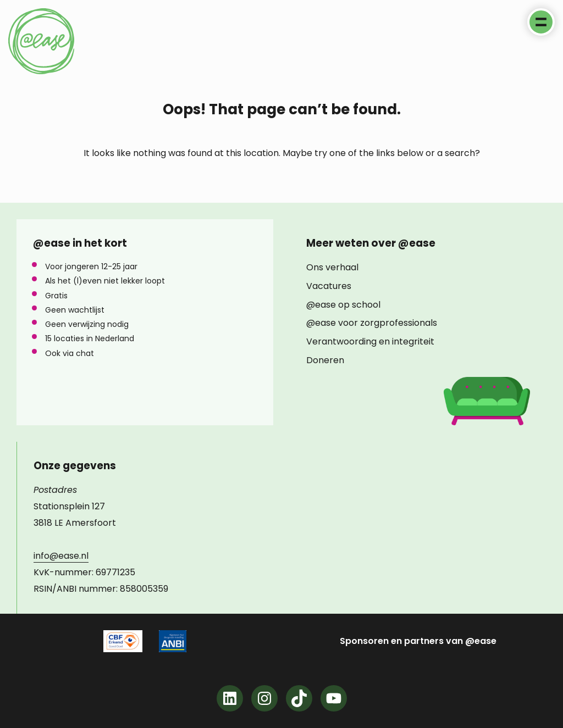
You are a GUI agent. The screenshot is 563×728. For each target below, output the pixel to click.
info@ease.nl (61, 556)
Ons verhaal (332, 268)
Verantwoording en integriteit (370, 342)
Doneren (325, 360)
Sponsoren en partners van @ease (418, 641)
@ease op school (343, 305)
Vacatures (329, 286)
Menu (541, 22)
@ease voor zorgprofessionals (372, 323)
